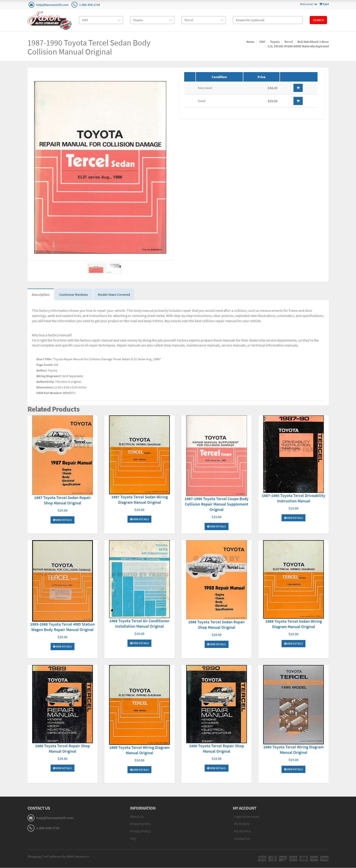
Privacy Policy (140, 832)
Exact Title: (44, 360)
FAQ (133, 839)
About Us (137, 817)
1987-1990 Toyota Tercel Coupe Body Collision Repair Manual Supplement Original (217, 505)
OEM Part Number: (49, 393)
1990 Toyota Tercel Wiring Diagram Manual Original (293, 750)
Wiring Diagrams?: (49, 376)
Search (318, 20)
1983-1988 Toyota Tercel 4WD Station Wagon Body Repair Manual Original (62, 627)
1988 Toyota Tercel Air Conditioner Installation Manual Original (139, 624)
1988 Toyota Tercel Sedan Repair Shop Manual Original (217, 625)
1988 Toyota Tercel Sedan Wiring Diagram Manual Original (294, 624)
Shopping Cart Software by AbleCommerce (58, 857)
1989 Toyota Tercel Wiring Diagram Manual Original (139, 750)
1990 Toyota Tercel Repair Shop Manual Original (217, 749)
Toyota (275, 42)
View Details (62, 520)
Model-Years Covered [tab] (115, 295)
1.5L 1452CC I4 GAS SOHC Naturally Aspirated (298, 46)
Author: (42, 371)
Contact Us (242, 839)
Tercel (289, 42)
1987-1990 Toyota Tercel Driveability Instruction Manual (293, 498)
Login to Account (247, 817)
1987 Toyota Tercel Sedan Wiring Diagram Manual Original (140, 500)
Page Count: (45, 365)
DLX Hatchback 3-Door (313, 42)
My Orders (242, 824)
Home (250, 42)
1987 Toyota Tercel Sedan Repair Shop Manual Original (63, 501)
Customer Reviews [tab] (74, 295)
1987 (262, 42)
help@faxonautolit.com (52, 5)
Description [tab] (41, 295)
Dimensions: (45, 388)
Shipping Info (140, 824)
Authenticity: (45, 382)
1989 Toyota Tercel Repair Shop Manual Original (63, 749)
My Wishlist (242, 832)
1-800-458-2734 (90, 5)
